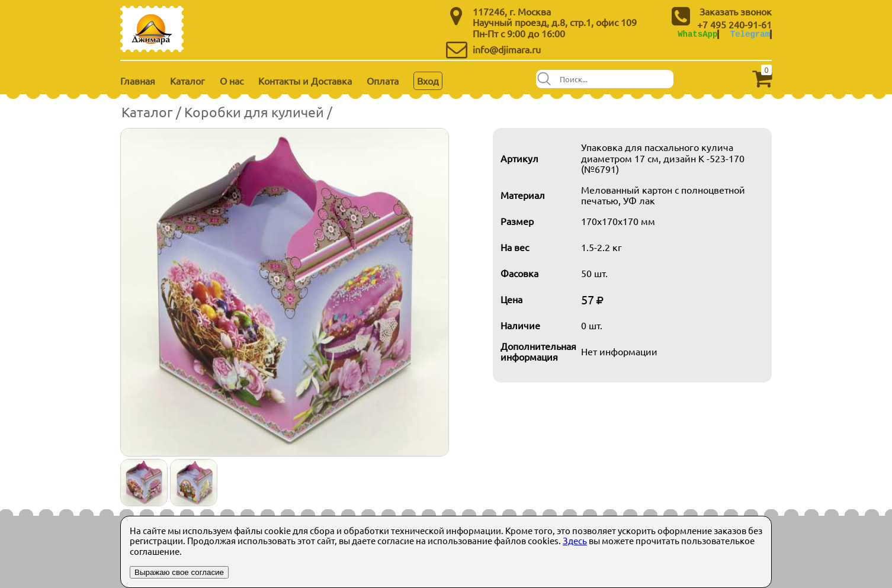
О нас (232, 81)
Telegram (750, 34)
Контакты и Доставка (305, 81)
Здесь (575, 540)
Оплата (383, 81)
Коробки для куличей (254, 112)
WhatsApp (697, 34)
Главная (138, 81)
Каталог (187, 81)
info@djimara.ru (507, 49)
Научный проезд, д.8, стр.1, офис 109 (555, 22)
